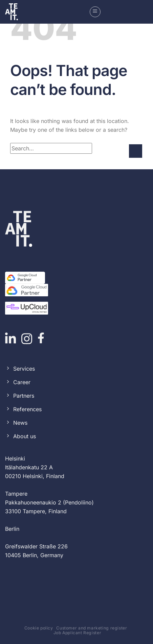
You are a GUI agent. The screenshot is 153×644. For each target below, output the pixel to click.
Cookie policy (39, 628)
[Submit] (136, 151)
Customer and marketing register (92, 628)
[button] (95, 12)
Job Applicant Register (77, 633)
